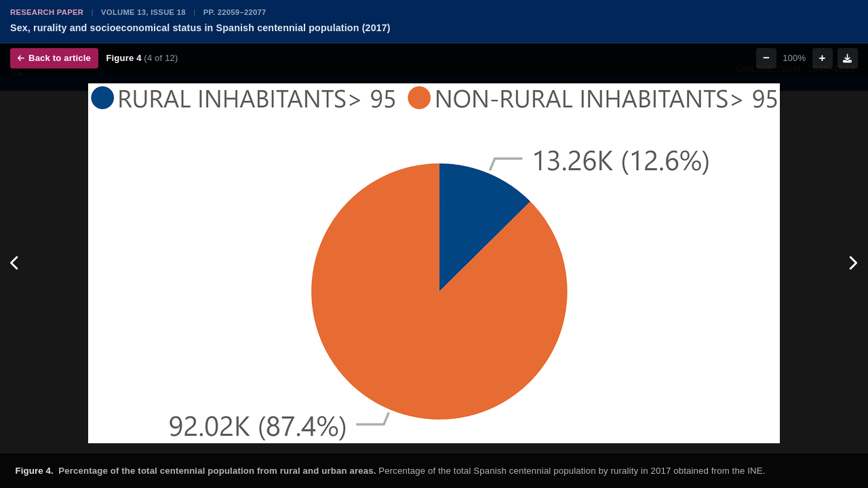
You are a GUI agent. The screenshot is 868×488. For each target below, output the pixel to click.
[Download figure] (848, 58)
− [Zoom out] (766, 58)
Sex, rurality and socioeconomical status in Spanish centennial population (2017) (200, 28)
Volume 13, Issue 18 (143, 12)
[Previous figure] (15, 264)
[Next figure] (853, 264)
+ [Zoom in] (823, 58)
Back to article (54, 58)
